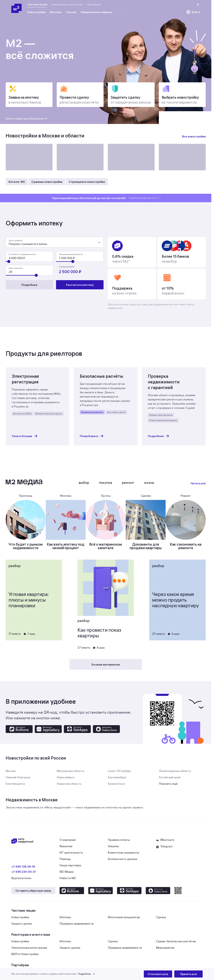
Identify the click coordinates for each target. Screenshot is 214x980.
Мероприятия (165, 950)
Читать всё (198, 485)
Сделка (161, 919)
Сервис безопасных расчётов (176, 944)
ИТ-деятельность (71, 855)
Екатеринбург (117, 780)
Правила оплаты (119, 842)
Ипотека (65, 919)
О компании (68, 842)
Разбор (15, 568)
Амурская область (69, 786)
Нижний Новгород (18, 780)
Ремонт (128, 485)
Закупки (113, 848)
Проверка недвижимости (77, 926)
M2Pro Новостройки (25, 956)
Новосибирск (66, 780)
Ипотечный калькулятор (124, 919)
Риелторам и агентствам (67, 4)
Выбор (84, 485)
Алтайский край (170, 780)
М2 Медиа (67, 874)
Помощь (65, 861)
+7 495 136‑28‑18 (23, 869)
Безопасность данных (123, 861)
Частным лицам (37, 4)
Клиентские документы (123, 855)
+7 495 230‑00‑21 (24, 874)
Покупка (105, 485)
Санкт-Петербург (120, 773)
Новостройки (20, 919)
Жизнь (149, 485)
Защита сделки (22, 926)
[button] (78, 974)
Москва (11, 773)
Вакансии (66, 848)
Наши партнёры (70, 868)
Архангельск (116, 786)
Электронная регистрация (29, 950)
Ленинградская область (175, 773)
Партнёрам (94, 4)
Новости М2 (68, 880)
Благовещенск (15, 786)
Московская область (71, 773)
